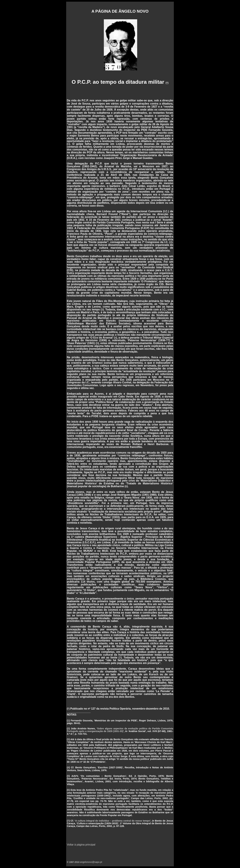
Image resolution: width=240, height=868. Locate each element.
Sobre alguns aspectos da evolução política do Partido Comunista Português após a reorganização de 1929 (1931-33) (120, 730)
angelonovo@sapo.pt (91, 862)
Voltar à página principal (81, 845)
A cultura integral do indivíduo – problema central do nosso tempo (112, 821)
